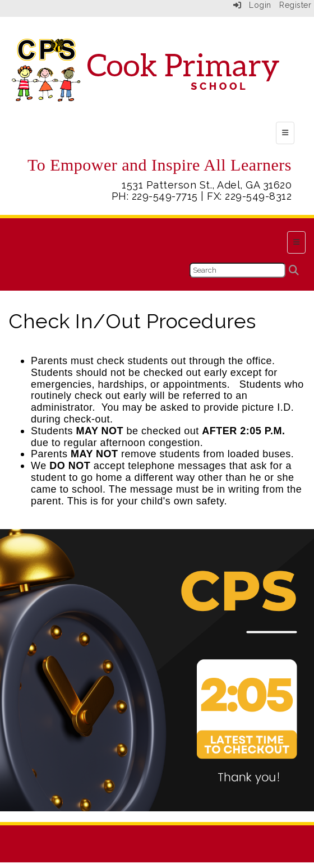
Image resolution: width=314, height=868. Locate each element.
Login (252, 5)
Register (295, 5)
